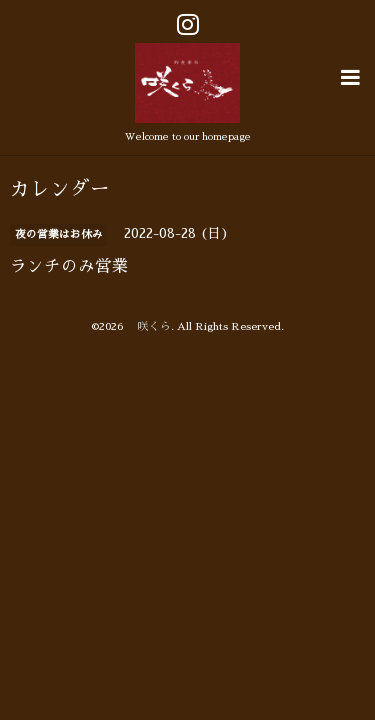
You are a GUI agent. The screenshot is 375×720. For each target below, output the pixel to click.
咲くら (149, 323)
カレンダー (60, 186)
